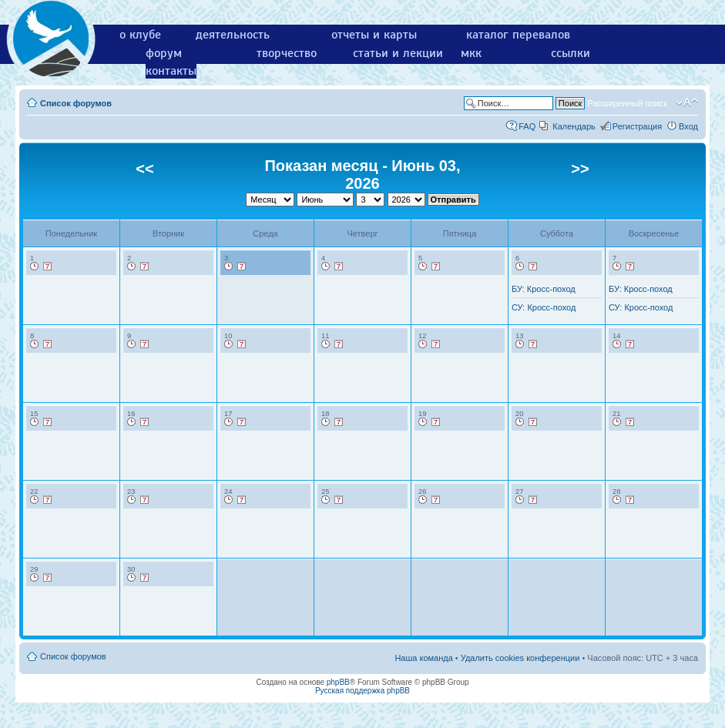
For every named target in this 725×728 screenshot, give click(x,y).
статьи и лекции (398, 53)
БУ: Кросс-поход (544, 289)
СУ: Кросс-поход (544, 307)
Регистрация (637, 126)
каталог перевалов (518, 35)
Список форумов (76, 103)
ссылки (571, 53)
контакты (171, 71)
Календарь (574, 126)
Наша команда (423, 658)
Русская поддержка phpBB (362, 691)
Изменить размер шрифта (687, 102)
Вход (688, 126)
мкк (471, 53)
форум (164, 53)
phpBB (338, 682)
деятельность (233, 35)
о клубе (140, 35)
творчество (287, 53)
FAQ (527, 126)
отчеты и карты (374, 35)
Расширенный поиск (627, 103)
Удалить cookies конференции (520, 658)
